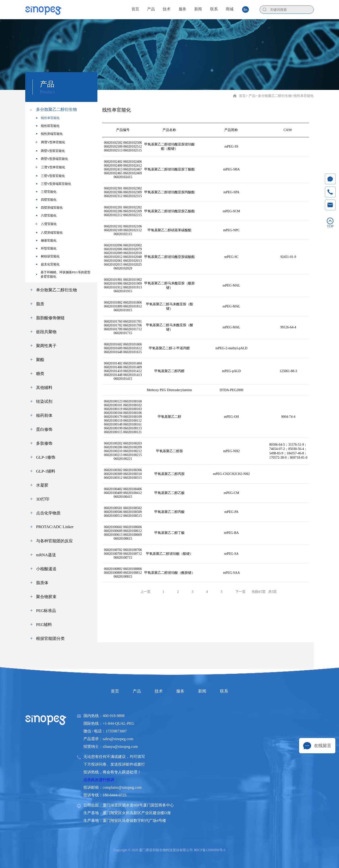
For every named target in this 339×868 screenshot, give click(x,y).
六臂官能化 (46, 215)
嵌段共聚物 (46, 332)
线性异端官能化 (49, 134)
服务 (182, 691)
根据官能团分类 (50, 639)
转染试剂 (44, 402)
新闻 (207, 691)
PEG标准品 (46, 611)
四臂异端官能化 (49, 208)
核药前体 (44, 415)
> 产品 (250, 96)
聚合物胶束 (46, 597)
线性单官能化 (48, 118)
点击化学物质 (48, 513)
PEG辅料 (44, 625)
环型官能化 (46, 248)
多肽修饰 (44, 443)
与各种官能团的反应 (54, 541)
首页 (242, 96)
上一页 (145, 592)
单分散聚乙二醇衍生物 (56, 290)
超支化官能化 (48, 264)
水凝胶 (42, 485)
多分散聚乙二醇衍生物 (56, 109)
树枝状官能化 (48, 256)
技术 (157, 691)
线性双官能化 (48, 126)
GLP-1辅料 (46, 471)
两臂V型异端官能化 (52, 159)
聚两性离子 (46, 346)
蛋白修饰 (44, 429)
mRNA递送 (46, 555)
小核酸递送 (46, 569)
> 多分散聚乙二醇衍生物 (273, 96)
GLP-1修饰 (46, 457)
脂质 (40, 304)
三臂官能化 (46, 192)
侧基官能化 (46, 240)
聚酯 (40, 360)
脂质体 (42, 583)
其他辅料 (44, 388)
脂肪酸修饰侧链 (50, 318)
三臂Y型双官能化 (50, 176)
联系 (232, 691)
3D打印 (43, 499)
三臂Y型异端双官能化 (54, 184)
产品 (132, 691)
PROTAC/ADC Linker (55, 527)
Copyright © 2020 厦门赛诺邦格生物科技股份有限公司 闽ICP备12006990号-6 (170, 850)
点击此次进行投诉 (99, 780)
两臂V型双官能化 (50, 151)
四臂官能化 (46, 200)
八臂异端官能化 (49, 233)
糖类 (40, 374)
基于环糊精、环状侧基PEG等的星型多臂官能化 (63, 274)
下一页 (240, 592)
